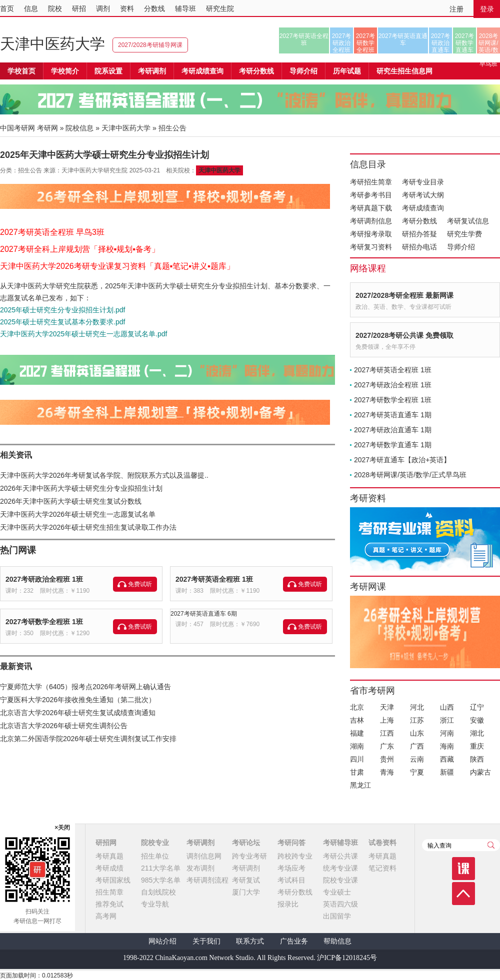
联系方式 (250, 941)
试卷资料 (382, 843)
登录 (487, 9)
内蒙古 (480, 772)
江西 (387, 733)
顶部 (463, 894)
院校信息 (79, 128)
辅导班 (185, 8)
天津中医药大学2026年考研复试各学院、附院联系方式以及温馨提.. (104, 475)
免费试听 (140, 584)
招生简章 (109, 892)
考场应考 (291, 868)
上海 (387, 720)
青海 (387, 772)
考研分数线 (419, 221)
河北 (417, 707)
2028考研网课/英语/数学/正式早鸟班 (488, 43)
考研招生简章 (371, 182)
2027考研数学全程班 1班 (44, 622)
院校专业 (155, 843)
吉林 (357, 720)
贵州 (387, 759)
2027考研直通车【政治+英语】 (402, 460)
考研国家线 (113, 880)
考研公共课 (340, 856)
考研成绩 (109, 868)
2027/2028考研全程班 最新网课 (404, 295)
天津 (387, 707)
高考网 (106, 916)
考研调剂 (152, 71)
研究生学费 (464, 234)
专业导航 (155, 904)
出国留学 (337, 916)
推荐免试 (109, 904)
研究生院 (220, 8)
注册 (456, 9)
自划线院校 (158, 892)
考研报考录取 (371, 234)
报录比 (288, 904)
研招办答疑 (419, 234)
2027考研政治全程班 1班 (44, 579)
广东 (387, 746)
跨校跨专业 (295, 856)
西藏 (447, 759)
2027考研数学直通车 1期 (393, 445)
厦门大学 (246, 892)
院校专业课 (340, 880)
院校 (55, 8)
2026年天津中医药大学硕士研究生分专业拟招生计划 (81, 488)
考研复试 (246, 880)
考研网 (47, 128)
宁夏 (417, 772)
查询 (491, 845)
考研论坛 (246, 843)
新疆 (447, 772)
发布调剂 (200, 868)
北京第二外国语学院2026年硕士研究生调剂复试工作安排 (88, 739)
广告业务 (294, 941)
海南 (447, 746)
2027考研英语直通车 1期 (393, 415)
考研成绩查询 (423, 208)
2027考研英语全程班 (304, 39)
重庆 (477, 746)
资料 (127, 8)
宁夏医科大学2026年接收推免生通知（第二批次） (78, 700)
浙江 (447, 720)
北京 (357, 707)
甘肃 (357, 772)
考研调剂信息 (371, 221)
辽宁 (477, 707)
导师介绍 (303, 71)
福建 (357, 733)
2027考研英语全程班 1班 (214, 579)
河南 (447, 733)
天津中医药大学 (52, 44)
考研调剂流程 (207, 880)
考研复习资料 (371, 247)
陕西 (477, 759)
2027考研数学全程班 (366, 43)
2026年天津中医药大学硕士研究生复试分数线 (71, 501)
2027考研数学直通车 (465, 43)
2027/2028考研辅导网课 (150, 45)
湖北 (477, 733)
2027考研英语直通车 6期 (204, 614)
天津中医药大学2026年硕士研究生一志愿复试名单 (78, 514)
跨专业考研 (249, 856)
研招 (79, 8)
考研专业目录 (423, 182)
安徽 (477, 720)
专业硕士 (337, 892)
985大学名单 (161, 880)
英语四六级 (340, 904)
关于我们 (206, 941)
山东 (417, 733)
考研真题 (109, 856)
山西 (447, 707)
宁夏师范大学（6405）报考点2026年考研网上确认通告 (85, 687)
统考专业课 (340, 868)
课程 (463, 869)
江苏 (417, 720)
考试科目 (291, 880)
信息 (31, 8)
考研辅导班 (340, 843)
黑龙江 (360, 785)
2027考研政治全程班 (342, 43)
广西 (417, 746)
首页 (7, 8)
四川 (357, 759)
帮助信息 (337, 941)
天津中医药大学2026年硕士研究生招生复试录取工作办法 (88, 527)
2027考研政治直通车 (441, 43)
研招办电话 (419, 247)
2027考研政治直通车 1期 (393, 430)
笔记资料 (382, 868)
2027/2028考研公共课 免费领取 (404, 335)
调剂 (103, 8)
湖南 (357, 746)
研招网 (106, 843)
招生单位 (155, 856)
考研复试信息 (468, 221)
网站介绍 (162, 941)
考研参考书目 (371, 195)
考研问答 (291, 843)
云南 (417, 759)
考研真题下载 (371, 208)
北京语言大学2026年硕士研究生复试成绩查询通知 (78, 713)
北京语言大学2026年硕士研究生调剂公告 (64, 726)
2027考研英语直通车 (403, 39)
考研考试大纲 (423, 195)
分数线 (154, 8)
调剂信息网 (204, 856)
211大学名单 (161, 868)
